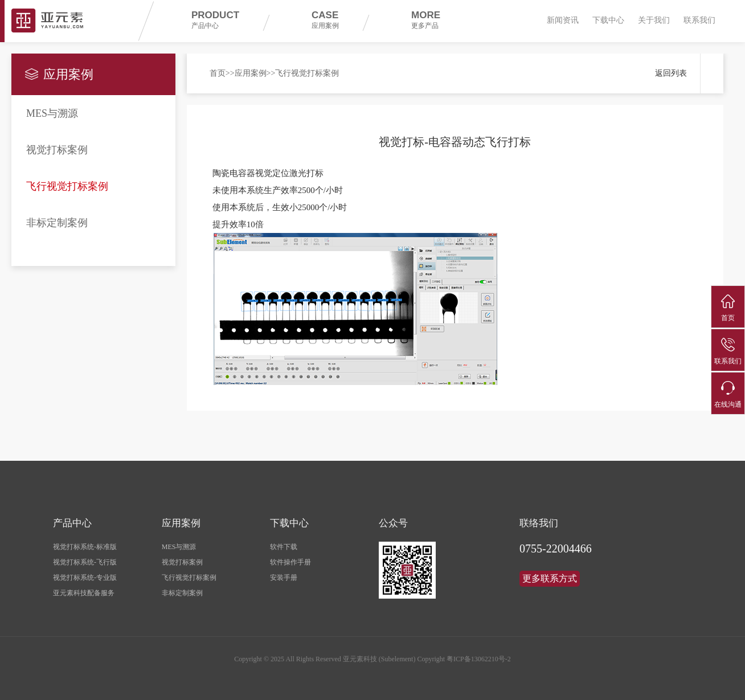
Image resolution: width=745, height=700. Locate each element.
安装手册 (284, 578)
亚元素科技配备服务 (84, 593)
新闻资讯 (563, 20)
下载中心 (608, 20)
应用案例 (251, 73)
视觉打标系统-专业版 (85, 578)
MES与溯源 (52, 113)
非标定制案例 (57, 223)
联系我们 (699, 20)
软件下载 (284, 547)
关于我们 (654, 20)
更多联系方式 (550, 578)
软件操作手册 (290, 562)
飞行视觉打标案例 (67, 186)
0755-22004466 (556, 548)
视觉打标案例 (57, 150)
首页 (218, 73)
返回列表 (671, 73)
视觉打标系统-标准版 (85, 547)
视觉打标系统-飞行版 (85, 562)
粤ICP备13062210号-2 (479, 659)
